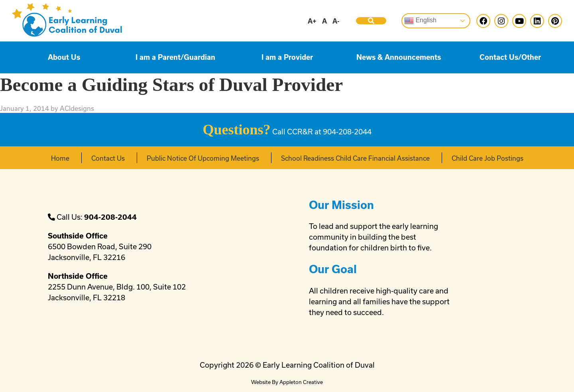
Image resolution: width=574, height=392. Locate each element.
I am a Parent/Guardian (175, 57)
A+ (312, 21)
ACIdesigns (77, 108)
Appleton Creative (301, 382)
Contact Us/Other (510, 57)
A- (336, 21)
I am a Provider (287, 57)
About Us (64, 57)
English (420, 21)
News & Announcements (399, 57)
